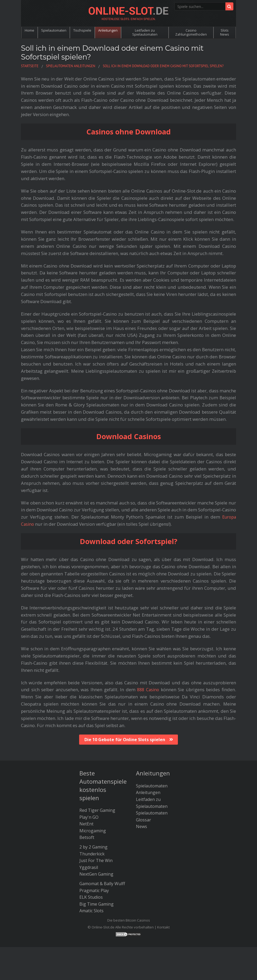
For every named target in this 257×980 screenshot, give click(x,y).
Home (29, 30)
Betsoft (87, 837)
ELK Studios (91, 897)
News (142, 826)
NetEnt (86, 824)
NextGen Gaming (96, 874)
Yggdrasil (89, 867)
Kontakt (163, 927)
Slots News (225, 32)
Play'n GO (89, 817)
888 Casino (148, 690)
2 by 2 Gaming (93, 847)
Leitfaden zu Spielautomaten (145, 32)
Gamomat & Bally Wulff (102, 884)
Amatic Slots (91, 911)
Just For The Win (96, 860)
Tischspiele (82, 30)
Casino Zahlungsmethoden (191, 32)
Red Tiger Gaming (97, 810)
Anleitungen (108, 30)
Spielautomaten (54, 30)
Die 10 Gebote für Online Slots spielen (125, 740)
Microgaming (93, 831)
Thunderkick (92, 854)
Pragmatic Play (94, 890)
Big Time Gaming (97, 904)
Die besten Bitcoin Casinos (129, 920)
